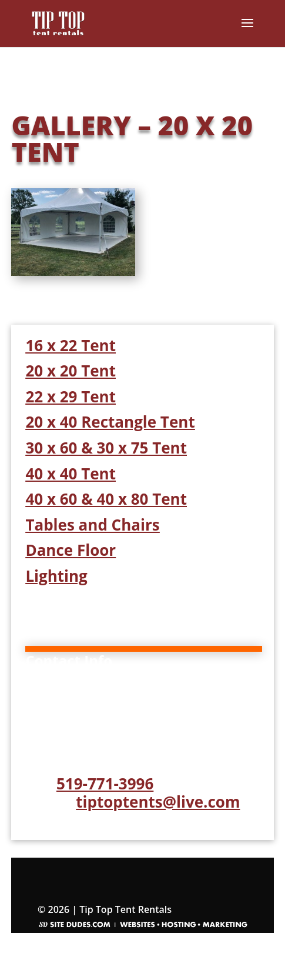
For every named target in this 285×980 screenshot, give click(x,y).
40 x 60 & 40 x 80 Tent (106, 499)
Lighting (56, 576)
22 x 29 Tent (71, 396)
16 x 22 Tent (71, 345)
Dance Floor (71, 550)
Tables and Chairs (92, 525)
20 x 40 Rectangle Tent (110, 422)
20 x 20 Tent (71, 371)
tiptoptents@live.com (158, 802)
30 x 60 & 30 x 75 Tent (106, 448)
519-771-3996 (105, 784)
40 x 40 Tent (71, 474)
